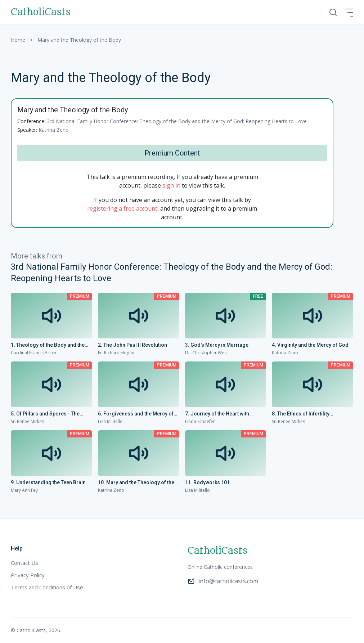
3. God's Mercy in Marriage (217, 345)
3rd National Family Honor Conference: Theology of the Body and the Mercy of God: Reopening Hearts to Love (177, 121)
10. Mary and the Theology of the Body (136, 483)
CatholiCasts (41, 12)
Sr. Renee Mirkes (27, 421)
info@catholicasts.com (223, 581)
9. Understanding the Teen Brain (48, 482)
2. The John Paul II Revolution (132, 345)
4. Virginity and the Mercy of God (310, 345)
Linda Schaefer (200, 421)
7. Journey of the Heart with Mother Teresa (217, 414)
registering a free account (122, 208)
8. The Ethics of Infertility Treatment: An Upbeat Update (306, 414)
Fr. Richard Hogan (116, 353)
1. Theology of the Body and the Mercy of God (48, 345)
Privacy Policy (28, 575)
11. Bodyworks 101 (207, 482)
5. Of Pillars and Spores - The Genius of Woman (45, 414)
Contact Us (24, 563)
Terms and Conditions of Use (47, 587)
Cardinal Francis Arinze (34, 353)
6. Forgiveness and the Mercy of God (136, 414)
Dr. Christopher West (206, 353)
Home (18, 40)
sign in (171, 185)
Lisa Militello (110, 421)
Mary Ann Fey (24, 490)
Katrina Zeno (54, 130)
